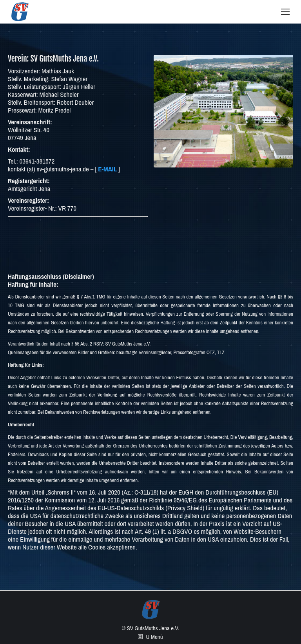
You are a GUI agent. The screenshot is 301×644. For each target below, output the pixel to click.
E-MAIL (107, 169)
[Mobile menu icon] (285, 12)
